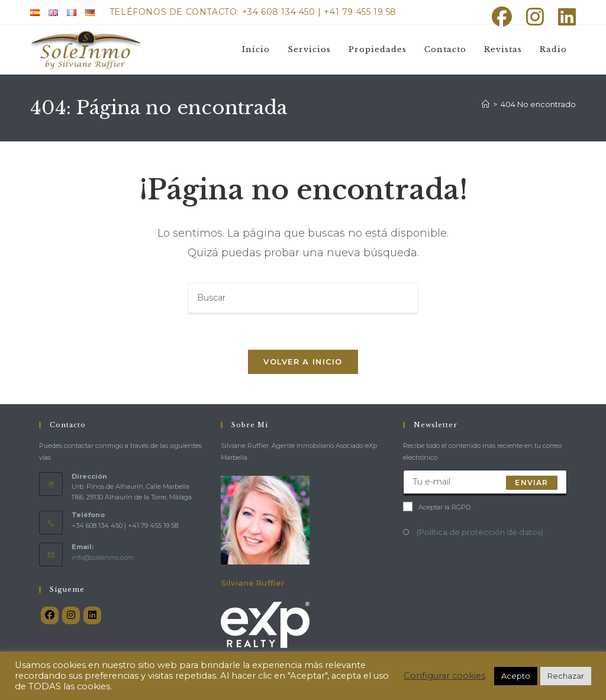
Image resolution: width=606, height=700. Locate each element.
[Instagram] (71, 617)
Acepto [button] (516, 676)
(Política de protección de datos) (479, 533)
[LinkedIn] (92, 617)
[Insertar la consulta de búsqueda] (303, 299)
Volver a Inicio (303, 363)
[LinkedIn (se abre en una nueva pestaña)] (563, 17)
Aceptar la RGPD (437, 508)
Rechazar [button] (566, 676)
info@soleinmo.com (103, 559)
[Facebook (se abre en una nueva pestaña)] (502, 17)
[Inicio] (486, 104)
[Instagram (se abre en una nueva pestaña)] (535, 17)
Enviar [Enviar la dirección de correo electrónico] (531, 484)
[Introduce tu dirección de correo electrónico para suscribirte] (485, 484)
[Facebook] (50, 617)
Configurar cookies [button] (444, 676)
